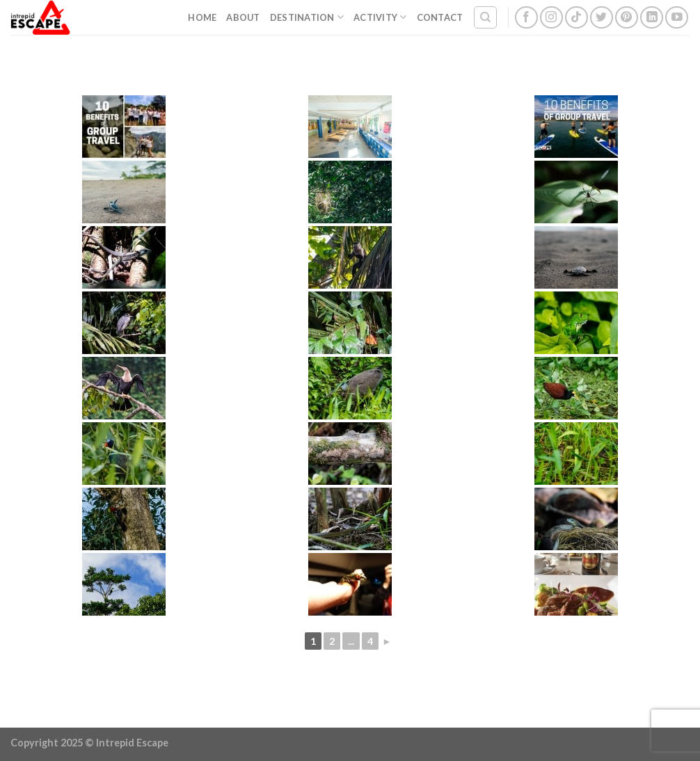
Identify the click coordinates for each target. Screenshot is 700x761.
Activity (380, 17)
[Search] (485, 17)
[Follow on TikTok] (576, 18)
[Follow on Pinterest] (627, 18)
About (243, 17)
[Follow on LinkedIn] (652, 18)
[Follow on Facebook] (526, 18)
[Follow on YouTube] (677, 18)
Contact (440, 17)
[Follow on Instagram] (551, 18)
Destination (307, 17)
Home (202, 17)
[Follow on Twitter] (602, 18)
